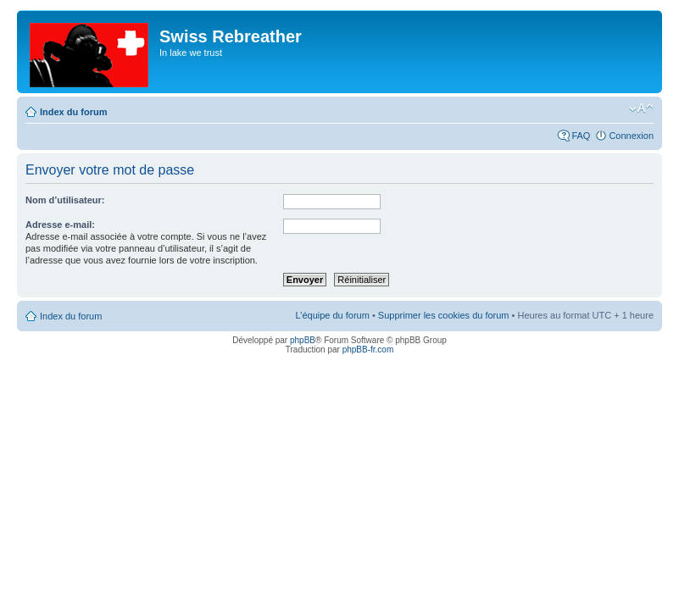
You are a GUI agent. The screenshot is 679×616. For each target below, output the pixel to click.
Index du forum (73, 112)
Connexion (631, 136)
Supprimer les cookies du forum (444, 315)
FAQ (581, 136)
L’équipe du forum (332, 315)
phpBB (303, 340)
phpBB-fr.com (368, 350)
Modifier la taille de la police (641, 108)
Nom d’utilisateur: (65, 200)
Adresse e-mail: (60, 225)
